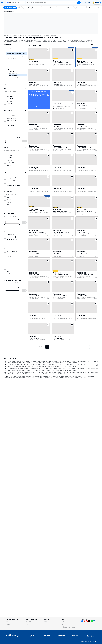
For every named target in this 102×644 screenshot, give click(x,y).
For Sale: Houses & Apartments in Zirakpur (52, 35)
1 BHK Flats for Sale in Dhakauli (58, 361)
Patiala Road (14, 75)
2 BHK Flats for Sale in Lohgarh (51, 366)
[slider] (5, 142)
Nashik (26, 626)
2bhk (13, 11)
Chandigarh (27, 625)
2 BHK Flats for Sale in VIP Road (13, 366)
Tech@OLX (46, 621)
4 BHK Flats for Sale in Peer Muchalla (19, 372)
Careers (45, 623)
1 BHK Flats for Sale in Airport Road (32, 363)
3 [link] (56, 347)
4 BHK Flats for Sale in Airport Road (32, 374)
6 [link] (69, 347)
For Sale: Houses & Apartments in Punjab (34, 35)
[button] (23, 3)
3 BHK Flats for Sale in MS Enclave (39, 369)
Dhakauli (13, 79)
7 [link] (73, 347)
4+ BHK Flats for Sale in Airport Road (40, 378)
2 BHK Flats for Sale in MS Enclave (39, 365)
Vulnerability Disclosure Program (69, 628)
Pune (7, 626)
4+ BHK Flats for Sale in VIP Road (20, 378)
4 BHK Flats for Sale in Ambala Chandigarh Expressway (82, 372)
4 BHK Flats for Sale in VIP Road (13, 374)
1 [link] (47, 347)
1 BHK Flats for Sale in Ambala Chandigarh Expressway (82, 361)
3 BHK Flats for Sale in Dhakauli (58, 369)
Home (5, 35)
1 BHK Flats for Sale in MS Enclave (39, 361)
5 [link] (65, 347)
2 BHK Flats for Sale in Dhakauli (58, 365)
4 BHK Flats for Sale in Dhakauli (58, 372)
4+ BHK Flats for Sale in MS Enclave (41, 376)
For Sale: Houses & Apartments (19, 35)
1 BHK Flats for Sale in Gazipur (68, 363)
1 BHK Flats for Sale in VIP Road (13, 363)
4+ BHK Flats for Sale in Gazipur (78, 378)
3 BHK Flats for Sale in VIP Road (13, 370)
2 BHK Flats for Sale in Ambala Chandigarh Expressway (82, 365)
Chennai (8, 625)
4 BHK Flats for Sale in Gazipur (68, 374)
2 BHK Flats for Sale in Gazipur (68, 366)
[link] (87, 347)
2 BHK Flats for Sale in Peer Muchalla (19, 365)
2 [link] (52, 347)
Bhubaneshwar (28, 621)
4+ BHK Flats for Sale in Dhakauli (60, 376)
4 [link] (60, 347)
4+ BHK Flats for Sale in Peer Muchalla (20, 376)
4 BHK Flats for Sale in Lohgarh (51, 374)
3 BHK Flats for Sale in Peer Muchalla (19, 369)
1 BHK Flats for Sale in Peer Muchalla (19, 361)
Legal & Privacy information (68, 626)
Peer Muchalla (14, 74)
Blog (63, 621)
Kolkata (8, 621)
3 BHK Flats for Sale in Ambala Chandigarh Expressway (82, 369)
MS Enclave (14, 77)
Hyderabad (27, 623)
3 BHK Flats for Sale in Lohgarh (51, 370)
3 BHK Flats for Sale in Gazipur (68, 370)
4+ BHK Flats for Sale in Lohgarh (60, 378)
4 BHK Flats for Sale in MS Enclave (39, 372)
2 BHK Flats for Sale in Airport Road (32, 366)
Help (63, 623)
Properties (9, 35)
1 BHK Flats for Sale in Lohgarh (51, 363)
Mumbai (8, 623)
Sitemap (64, 625)
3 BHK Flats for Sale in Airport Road (32, 370)
